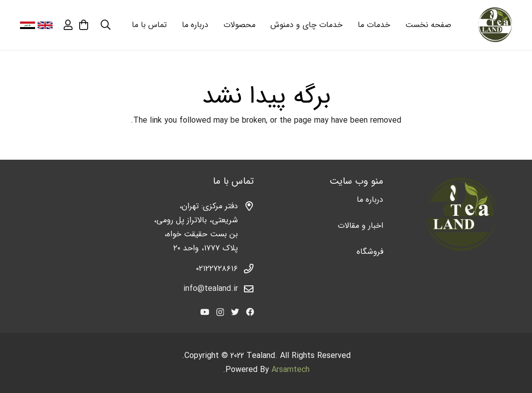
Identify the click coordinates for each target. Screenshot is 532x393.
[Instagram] (220, 312)
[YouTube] (205, 312)
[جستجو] (106, 25)
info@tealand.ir (211, 289)
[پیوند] (494, 25)
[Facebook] (250, 312)
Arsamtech (291, 370)
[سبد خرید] (84, 25)
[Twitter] (235, 312)
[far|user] (68, 25)
